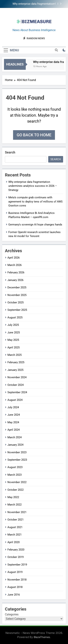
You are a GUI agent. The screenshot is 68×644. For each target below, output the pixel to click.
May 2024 (13, 422)
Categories (12, 614)
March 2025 (15, 355)
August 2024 (15, 400)
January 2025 (15, 370)
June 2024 (14, 415)
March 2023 (15, 475)
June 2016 (14, 595)
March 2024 (15, 437)
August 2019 (15, 572)
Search (10, 152)
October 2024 (16, 385)
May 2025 (13, 340)
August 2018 (15, 587)
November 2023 (17, 452)
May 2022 (13, 497)
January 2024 (15, 445)
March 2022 (15, 505)
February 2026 (16, 272)
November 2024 (17, 377)
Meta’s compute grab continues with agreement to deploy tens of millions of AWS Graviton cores (35, 201)
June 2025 (14, 332)
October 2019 (16, 557)
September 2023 (17, 460)
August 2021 (15, 527)
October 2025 (16, 302)
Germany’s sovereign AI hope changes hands (35, 225)
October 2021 (16, 520)
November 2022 (17, 482)
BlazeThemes (42, 637)
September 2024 (17, 392)
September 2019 (17, 565)
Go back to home (34, 135)
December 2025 (17, 287)
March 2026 (15, 265)
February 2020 (16, 550)
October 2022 (16, 490)
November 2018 (17, 580)
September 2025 (17, 310)
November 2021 (17, 512)
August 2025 (15, 317)
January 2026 (15, 280)
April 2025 (14, 347)
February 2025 (16, 362)
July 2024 (13, 407)
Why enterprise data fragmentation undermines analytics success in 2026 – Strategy (30, 4)
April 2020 (14, 542)
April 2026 (14, 258)
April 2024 (14, 430)
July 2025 (13, 325)
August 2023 (15, 467)
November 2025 (17, 295)
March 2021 (15, 535)
